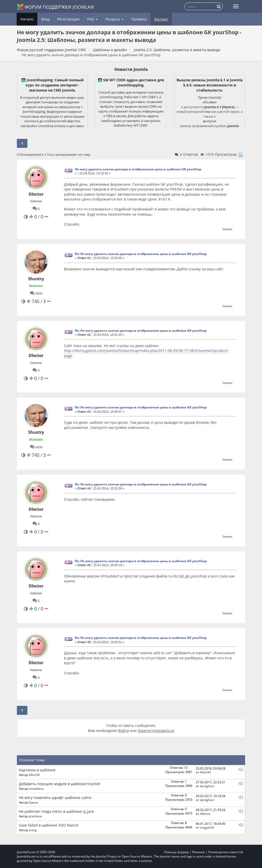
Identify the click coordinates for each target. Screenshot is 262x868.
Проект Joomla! (210, 97)
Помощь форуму (176, 852)
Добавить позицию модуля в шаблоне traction (60, 784)
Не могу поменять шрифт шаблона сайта (55, 798)
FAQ (92, 19)
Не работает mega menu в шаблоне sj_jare (56, 811)
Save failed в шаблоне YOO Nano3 (49, 825)
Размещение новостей (226, 852)
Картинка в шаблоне (37, 770)
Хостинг (161, 19)
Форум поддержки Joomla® (56, 7)
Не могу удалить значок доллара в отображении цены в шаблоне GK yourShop (138, 169)
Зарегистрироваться (156, 731)
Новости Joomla (131, 69)
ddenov (205, 814)
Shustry (36, 279)
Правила (139, 19)
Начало (27, 19)
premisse (35, 816)
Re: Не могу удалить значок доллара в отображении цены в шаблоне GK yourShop (141, 254)
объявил (210, 102)
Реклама (199, 852)
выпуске (210, 121)
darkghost (207, 786)
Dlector (36, 194)
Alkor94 (34, 775)
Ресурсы (114, 19)
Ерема (33, 802)
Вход (45, 19)
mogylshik (207, 827)
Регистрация (68, 19)
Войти (124, 731)
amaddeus (36, 788)
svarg (33, 830)
